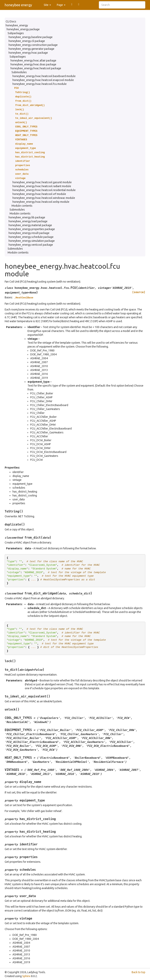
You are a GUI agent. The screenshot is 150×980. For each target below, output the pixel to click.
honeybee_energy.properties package (32, 229)
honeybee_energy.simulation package (32, 241)
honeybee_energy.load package (28, 221)
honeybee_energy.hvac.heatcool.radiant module (42, 186)
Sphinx (26, 976)
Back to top (138, 972)
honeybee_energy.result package (29, 233)
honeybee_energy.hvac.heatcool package (36, 68)
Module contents (22, 206)
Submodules (19, 72)
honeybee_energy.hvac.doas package (33, 64)
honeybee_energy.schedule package (31, 237)
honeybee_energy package (23, 29)
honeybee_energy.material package (30, 225)
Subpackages (16, 33)
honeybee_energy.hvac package (28, 53)
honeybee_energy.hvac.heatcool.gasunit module (42, 182)
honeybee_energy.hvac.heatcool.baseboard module (44, 76)
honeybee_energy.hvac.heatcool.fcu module (40, 84)
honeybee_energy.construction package (33, 45)
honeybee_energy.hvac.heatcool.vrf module (39, 194)
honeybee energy (18, 5)
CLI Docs (11, 21)
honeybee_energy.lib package (27, 217)
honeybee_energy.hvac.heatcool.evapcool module (43, 80)
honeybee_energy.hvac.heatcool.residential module (44, 190)
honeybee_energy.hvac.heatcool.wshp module (41, 202)
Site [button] (47, 5)
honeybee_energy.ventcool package (31, 245)
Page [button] (61, 5)
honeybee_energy (17, 25)
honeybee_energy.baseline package (31, 37)
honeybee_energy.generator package (31, 49)
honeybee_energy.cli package (27, 41)
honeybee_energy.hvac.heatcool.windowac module (44, 198)
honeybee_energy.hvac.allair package (33, 60)
